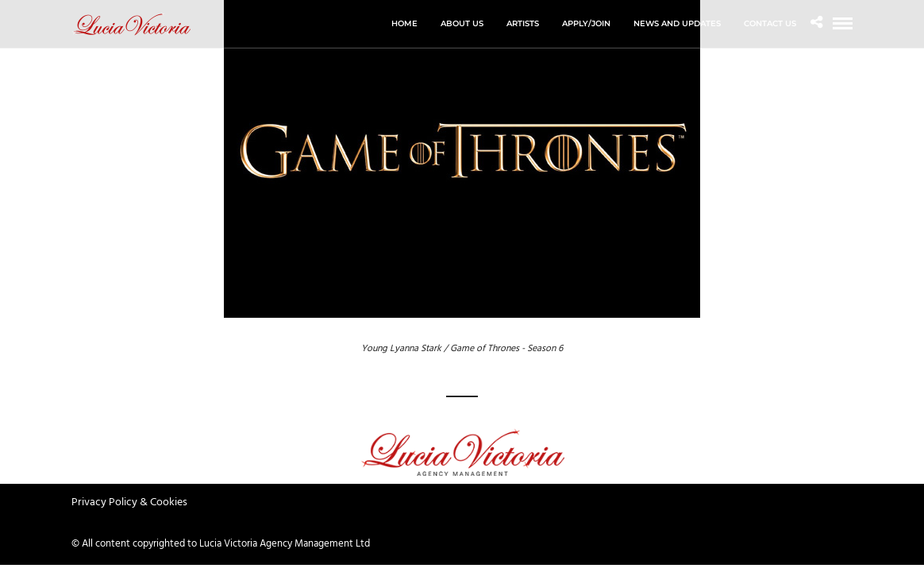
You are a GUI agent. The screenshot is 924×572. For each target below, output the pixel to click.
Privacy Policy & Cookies (129, 502)
